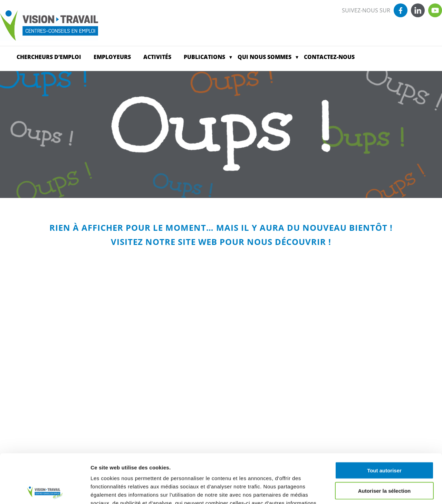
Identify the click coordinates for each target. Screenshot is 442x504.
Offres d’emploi (398, 57)
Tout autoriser (384, 421)
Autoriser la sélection (385, 442)
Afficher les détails (380, 490)
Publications (204, 57)
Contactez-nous (329, 57)
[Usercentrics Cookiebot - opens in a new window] (45, 491)
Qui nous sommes (265, 57)
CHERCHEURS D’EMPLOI (49, 57)
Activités (157, 57)
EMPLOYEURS (112, 57)
